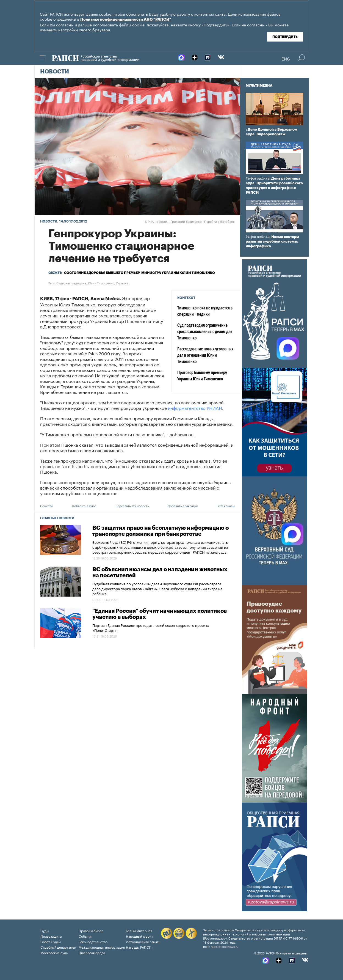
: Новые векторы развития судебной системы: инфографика (272, 241)
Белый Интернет (139, 930)
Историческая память (143, 941)
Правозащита (51, 936)
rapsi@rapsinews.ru (225, 946)
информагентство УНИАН (195, 407)
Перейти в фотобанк (219, 221)
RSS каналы (226, 506)
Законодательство (93, 941)
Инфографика (258, 178)
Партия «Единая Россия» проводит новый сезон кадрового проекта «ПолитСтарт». (151, 627)
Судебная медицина (71, 283)
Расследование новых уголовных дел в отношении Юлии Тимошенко (205, 356)
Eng (286, 58)
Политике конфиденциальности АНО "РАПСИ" (126, 20)
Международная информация (102, 947)
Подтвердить (285, 37)
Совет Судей (51, 941)
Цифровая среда (92, 952)
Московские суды (54, 952)
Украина (122, 283)
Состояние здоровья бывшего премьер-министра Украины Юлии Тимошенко (139, 273)
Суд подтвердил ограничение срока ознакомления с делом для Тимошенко (205, 332)
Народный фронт (139, 936)
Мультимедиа (259, 86)
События (85, 936)
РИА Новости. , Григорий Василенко (173, 221)
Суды (45, 930)
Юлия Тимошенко (101, 283)
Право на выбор (91, 930)
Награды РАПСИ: (139, 947)
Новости (55, 72)
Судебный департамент (59, 947)
